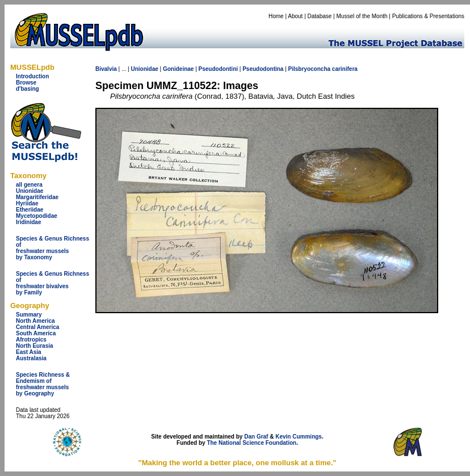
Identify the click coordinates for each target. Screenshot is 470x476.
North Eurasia (35, 346)
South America (36, 333)
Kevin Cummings (299, 437)
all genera (29, 185)
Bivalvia (106, 69)
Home (276, 16)
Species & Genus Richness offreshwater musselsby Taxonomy (53, 248)
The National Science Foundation (251, 443)
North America (35, 321)
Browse (26, 83)
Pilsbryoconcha (309, 69)
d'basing (28, 89)
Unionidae (30, 191)
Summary (29, 315)
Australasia (31, 358)
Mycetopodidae (37, 216)
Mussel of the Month (362, 16)
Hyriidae (27, 203)
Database (320, 16)
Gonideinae (178, 69)
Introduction (32, 76)
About (295, 16)
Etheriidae (30, 210)
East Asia (29, 352)
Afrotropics (31, 340)
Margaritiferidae (37, 197)
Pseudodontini (218, 69)
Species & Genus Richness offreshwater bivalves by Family (53, 283)
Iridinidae (28, 222)
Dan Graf (256, 437)
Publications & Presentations (428, 16)
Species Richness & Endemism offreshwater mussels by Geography (43, 384)
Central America (37, 327)
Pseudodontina (263, 69)
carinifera (345, 69)
